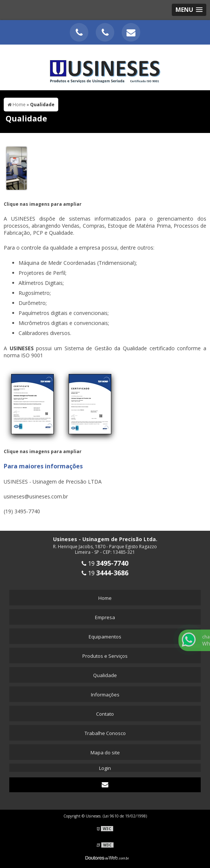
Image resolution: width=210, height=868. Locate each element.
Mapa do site (105, 752)
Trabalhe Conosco (105, 733)
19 (105, 563)
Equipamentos (105, 637)
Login (105, 768)
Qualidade (105, 675)
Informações (105, 695)
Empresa (105, 617)
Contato (105, 714)
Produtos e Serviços (105, 656)
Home (105, 598)
